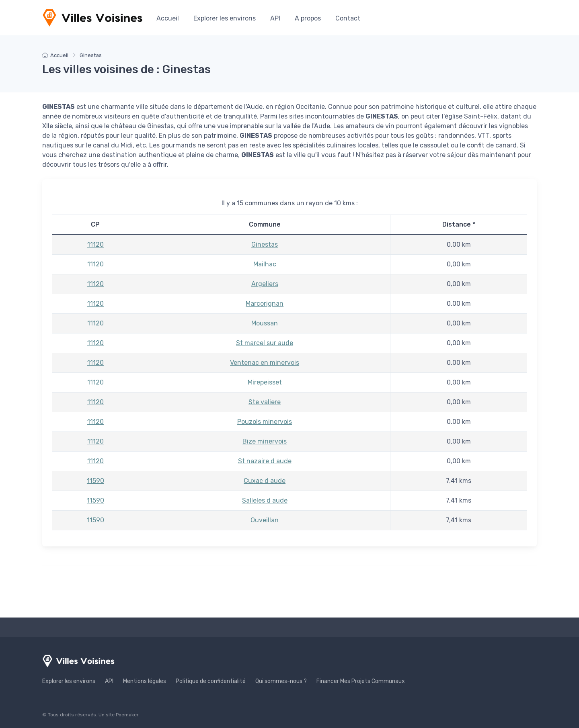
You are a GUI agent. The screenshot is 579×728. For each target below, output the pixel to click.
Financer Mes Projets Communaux (361, 681)
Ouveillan (265, 520)
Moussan (265, 323)
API (275, 18)
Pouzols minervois (265, 422)
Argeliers (265, 284)
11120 (95, 244)
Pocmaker (127, 715)
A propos (308, 18)
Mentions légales (145, 681)
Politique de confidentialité (211, 681)
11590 (95, 481)
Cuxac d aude (265, 481)
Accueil (168, 18)
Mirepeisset (265, 382)
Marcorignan (265, 304)
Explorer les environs (225, 18)
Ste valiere (265, 402)
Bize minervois (265, 441)
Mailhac (265, 264)
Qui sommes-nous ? (281, 681)
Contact (348, 18)
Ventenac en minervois (265, 363)
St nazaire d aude (265, 461)
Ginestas (265, 244)
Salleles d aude (265, 500)
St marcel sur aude (265, 343)
